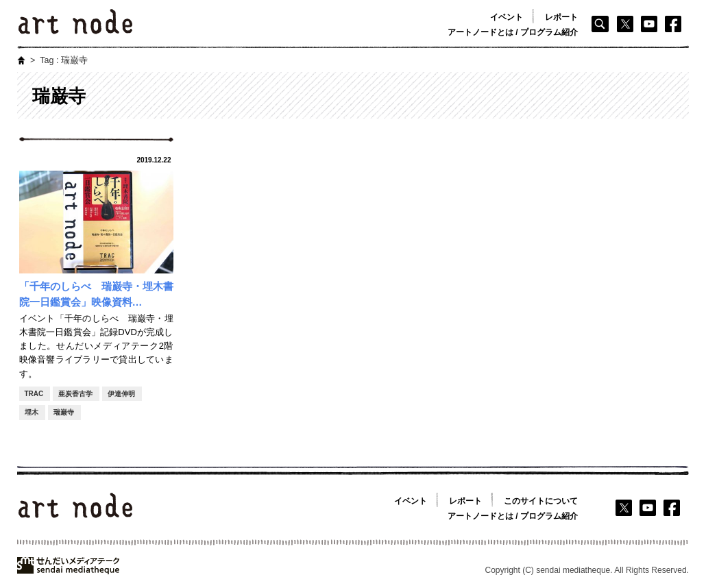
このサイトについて (541, 501)
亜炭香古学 (75, 394)
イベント (507, 17)
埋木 (32, 412)
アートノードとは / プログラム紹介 (513, 32)
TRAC (34, 394)
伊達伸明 (121, 394)
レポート (561, 17)
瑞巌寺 (64, 412)
